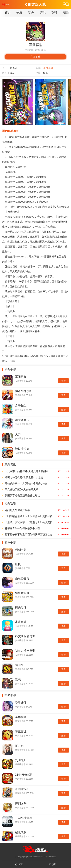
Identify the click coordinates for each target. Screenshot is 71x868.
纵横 (18, 564)
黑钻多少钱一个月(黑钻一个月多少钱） (37, 483)
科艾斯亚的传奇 (25, 636)
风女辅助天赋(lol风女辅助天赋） (37, 489)
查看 (63, 381)
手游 (19, 12)
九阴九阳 (21, 760)
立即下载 (35, 57)
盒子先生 (21, 406)
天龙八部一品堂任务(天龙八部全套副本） (37, 471)
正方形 (19, 746)
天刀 (18, 434)
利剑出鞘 (21, 550)
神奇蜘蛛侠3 (23, 391)
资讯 (43, 12)
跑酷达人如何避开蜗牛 (37, 510)
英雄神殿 (21, 717)
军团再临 (21, 377)
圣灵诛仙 (21, 703)
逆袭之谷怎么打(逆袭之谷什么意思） (37, 477)
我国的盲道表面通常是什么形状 (37, 495)
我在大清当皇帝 (25, 651)
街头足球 (21, 607)
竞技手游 (48, 68)
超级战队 (21, 832)
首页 (8, 12)
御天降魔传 (22, 420)
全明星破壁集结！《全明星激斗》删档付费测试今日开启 (37, 516)
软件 (31, 12)
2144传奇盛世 (24, 775)
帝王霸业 (21, 731)
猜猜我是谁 (22, 593)
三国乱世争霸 (24, 818)
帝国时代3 (22, 789)
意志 (18, 680)
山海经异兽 (22, 579)
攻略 (54, 12)
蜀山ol (19, 665)
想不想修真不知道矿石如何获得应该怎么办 (37, 534)
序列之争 (21, 804)
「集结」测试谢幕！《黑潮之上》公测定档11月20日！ (37, 522)
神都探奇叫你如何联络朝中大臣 (37, 528)
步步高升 (21, 622)
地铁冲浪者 (22, 449)
